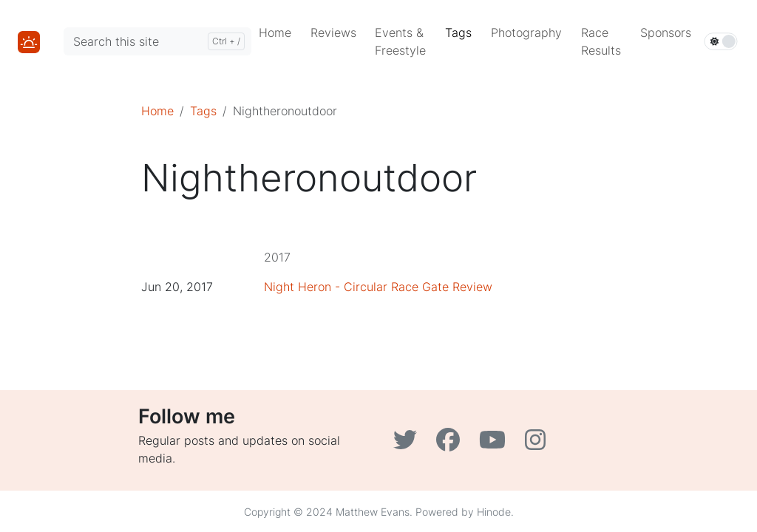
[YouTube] (496, 444)
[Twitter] (409, 444)
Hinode (494, 512)
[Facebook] (452, 444)
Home (157, 111)
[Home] (29, 41)
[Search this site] (157, 41)
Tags (203, 111)
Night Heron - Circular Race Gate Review (378, 287)
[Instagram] (537, 444)
